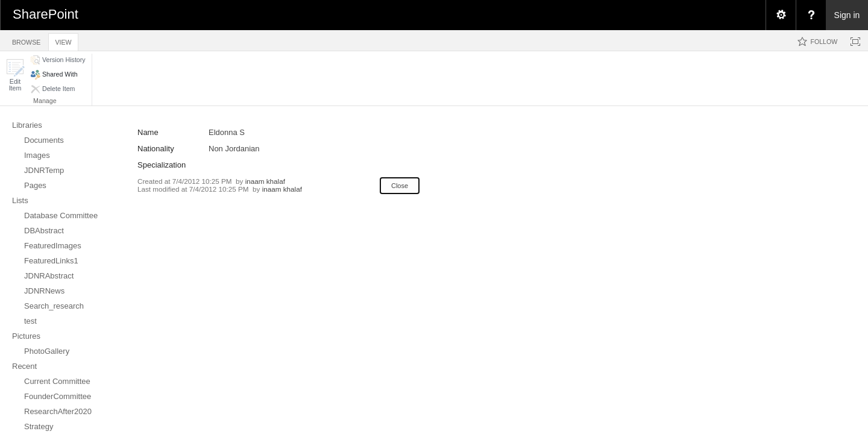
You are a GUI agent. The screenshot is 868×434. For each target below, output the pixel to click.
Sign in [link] (847, 15)
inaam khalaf (265, 181)
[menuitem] (781, 15)
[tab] (26, 40)
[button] (15, 75)
